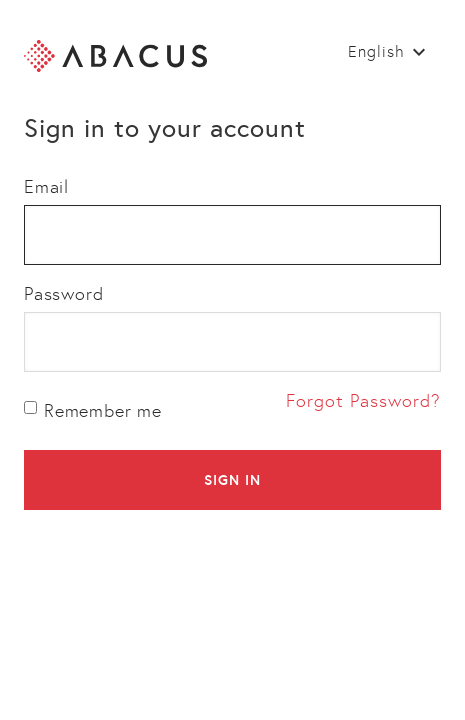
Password (63, 294)
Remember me (93, 411)
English (376, 51)
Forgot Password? (363, 401)
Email (46, 187)
